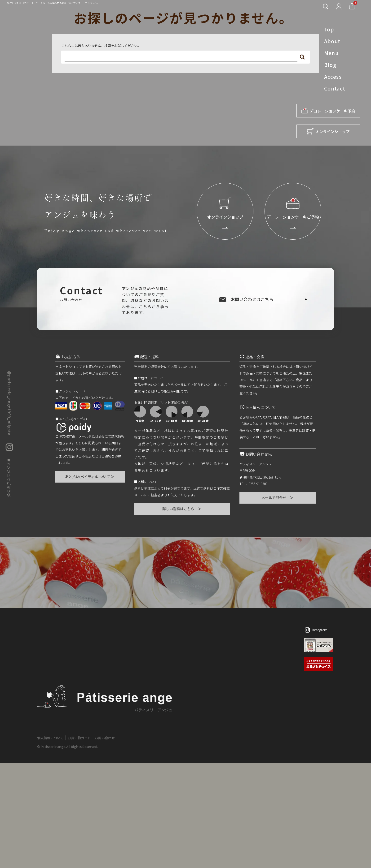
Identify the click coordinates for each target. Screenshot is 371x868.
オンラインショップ (328, 131)
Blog (330, 65)
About (332, 41)
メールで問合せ (278, 498)
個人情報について (50, 738)
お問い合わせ (105, 738)
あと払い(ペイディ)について (90, 477)
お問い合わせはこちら (252, 299)
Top (329, 29)
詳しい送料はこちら (182, 509)
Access (333, 77)
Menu (331, 53)
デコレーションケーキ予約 (328, 111)
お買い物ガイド (79, 738)
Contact (335, 88)
